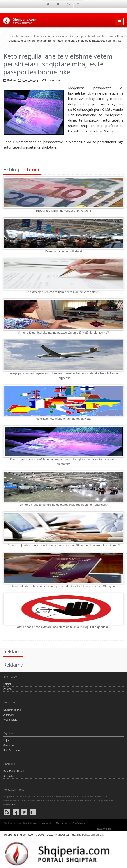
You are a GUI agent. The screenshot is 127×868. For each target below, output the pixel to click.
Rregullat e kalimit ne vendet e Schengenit (64, 211)
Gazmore (8, 745)
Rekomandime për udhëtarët (63, 251)
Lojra (6, 740)
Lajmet (7, 684)
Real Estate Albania (14, 771)
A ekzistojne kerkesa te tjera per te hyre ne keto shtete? (63, 292)
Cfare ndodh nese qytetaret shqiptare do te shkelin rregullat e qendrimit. (63, 627)
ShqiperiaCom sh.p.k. (90, 835)
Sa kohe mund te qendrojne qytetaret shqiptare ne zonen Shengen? (63, 505)
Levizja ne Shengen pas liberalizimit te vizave (84, 36)
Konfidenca (79, 823)
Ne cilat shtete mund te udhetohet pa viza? (63, 419)
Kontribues (30, 823)
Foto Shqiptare (12, 750)
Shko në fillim (103, 829)
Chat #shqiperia (12, 710)
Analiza (7, 689)
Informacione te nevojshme (34, 36)
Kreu (10, 36)
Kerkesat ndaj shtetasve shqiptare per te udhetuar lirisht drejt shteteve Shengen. (63, 586)
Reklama (61, 823)
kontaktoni (9, 805)
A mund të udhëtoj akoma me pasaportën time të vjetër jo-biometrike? (63, 333)
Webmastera (10, 720)
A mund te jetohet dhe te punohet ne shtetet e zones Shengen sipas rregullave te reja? (63, 545)
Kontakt (46, 823)
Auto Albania (10, 776)
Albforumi (9, 715)
